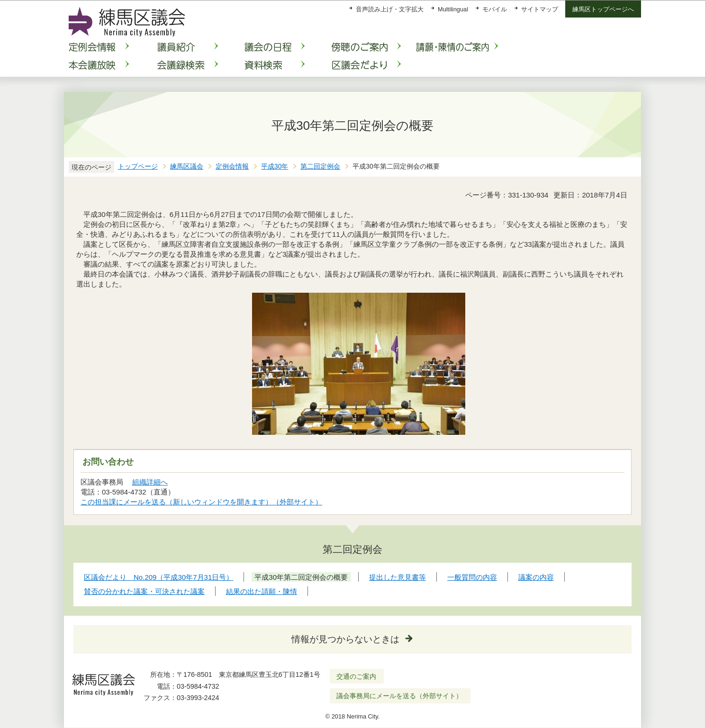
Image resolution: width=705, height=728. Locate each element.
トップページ (138, 166)
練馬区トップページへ (603, 9)
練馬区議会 (187, 166)
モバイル (495, 9)
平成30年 (275, 166)
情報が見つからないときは (345, 639)
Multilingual (453, 9)
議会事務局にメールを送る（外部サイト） (400, 696)
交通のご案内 (356, 676)
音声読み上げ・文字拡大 (390, 9)
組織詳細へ (150, 482)
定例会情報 (232, 166)
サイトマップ (540, 9)
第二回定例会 (320, 166)
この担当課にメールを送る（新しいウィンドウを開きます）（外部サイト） (202, 502)
